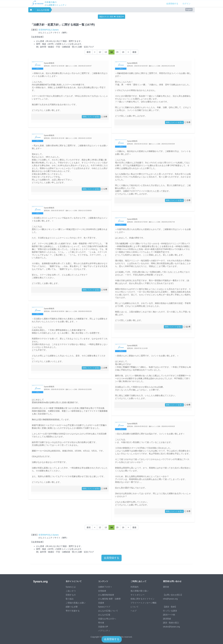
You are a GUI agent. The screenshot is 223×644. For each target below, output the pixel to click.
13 (106, 52)
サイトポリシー (138, 595)
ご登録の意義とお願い (76, 603)
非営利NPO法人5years (48, 30)
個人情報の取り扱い (140, 591)
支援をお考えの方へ (107, 619)
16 (123, 52)
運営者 (166, 587)
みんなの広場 (43, 10)
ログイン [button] (186, 4)
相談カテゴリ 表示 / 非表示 (111, 17)
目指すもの (71, 595)
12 (100, 52)
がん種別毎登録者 (106, 595)
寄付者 (101, 623)
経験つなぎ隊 (72, 607)
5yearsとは (71, 587)
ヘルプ (134, 611)
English (189, 10)
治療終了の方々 (105, 587)
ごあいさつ (71, 591)
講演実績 (167, 619)
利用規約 (135, 587)
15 (117, 52)
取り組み (70, 599)
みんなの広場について (108, 611)
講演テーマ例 (169, 615)
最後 (134, 52)
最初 (89, 52)
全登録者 (102, 591)
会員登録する (172, 4)
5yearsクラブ (104, 607)
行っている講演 (170, 611)
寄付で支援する (73, 611)
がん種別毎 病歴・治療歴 (109, 599)
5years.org (40, 581)
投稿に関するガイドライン (143, 599)
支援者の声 (103, 627)
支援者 (101, 603)
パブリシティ (104, 631)
